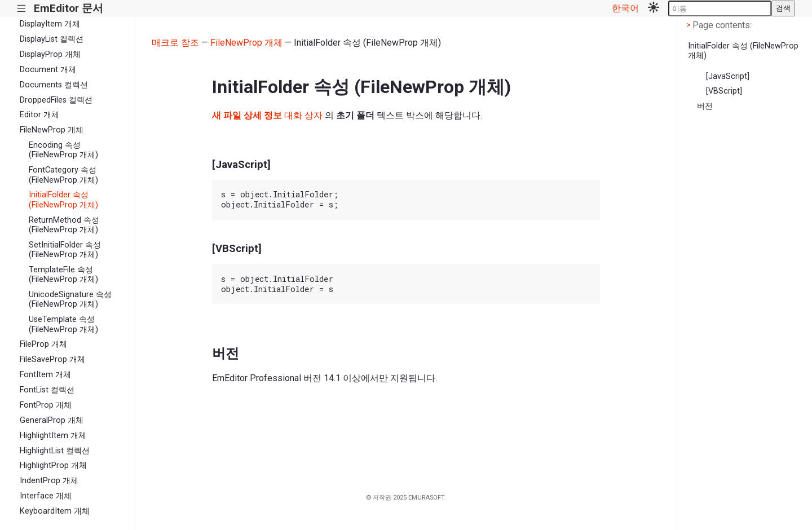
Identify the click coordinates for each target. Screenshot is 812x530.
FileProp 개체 (43, 344)
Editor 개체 (39, 115)
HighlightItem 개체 (53, 436)
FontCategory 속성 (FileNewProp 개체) (63, 175)
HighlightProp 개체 (53, 465)
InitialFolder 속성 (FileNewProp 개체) (63, 200)
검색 (783, 8)
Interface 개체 (46, 496)
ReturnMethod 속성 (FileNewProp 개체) (64, 225)
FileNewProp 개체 (52, 130)
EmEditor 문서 (69, 8)
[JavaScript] (728, 76)
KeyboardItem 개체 (55, 511)
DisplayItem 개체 (50, 24)
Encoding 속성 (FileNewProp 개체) (63, 150)
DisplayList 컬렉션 (52, 39)
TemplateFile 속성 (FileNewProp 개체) (63, 275)
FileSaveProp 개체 (52, 359)
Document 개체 (48, 70)
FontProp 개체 (46, 405)
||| (22, 9)
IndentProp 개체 (49, 481)
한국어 (625, 8)
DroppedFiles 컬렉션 (56, 100)
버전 (705, 106)
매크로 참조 (175, 43)
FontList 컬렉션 (47, 390)
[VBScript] (724, 91)
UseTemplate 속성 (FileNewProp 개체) (63, 324)
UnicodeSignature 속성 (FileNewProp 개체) (70, 299)
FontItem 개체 (45, 375)
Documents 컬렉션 (54, 85)
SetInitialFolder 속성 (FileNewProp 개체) (65, 250)
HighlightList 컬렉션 (55, 451)
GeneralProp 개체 (52, 420)
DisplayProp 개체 (50, 54)
